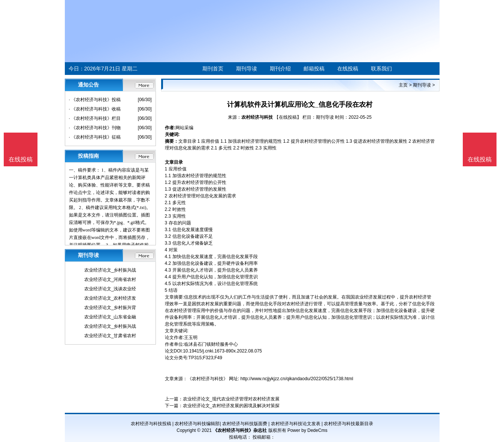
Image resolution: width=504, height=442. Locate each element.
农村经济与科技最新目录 (348, 424)
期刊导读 (247, 69)
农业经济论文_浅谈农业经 (110, 289)
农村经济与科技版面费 (245, 424)
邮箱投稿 (314, 69)
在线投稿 (348, 69)
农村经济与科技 (257, 117)
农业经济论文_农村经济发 (110, 298)
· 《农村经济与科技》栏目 (95, 118)
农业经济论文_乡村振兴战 (110, 270)
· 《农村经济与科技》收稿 (95, 109)
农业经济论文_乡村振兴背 (110, 308)
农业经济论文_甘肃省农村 (110, 336)
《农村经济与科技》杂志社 (240, 430)
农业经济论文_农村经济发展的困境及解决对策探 (231, 406)
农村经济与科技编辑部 (197, 424)
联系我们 (381, 69)
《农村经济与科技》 (208, 379)
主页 (403, 85)
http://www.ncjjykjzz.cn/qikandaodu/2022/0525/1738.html (297, 379)
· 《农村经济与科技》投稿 (95, 100)
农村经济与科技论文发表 (296, 424)
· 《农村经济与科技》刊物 (95, 128)
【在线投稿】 (288, 117)
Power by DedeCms (307, 430)
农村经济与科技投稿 (151, 424)
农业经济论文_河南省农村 (110, 279)
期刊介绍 (280, 69)
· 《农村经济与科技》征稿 (95, 137)
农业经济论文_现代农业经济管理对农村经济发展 (231, 399)
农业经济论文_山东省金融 (110, 317)
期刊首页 (213, 69)
